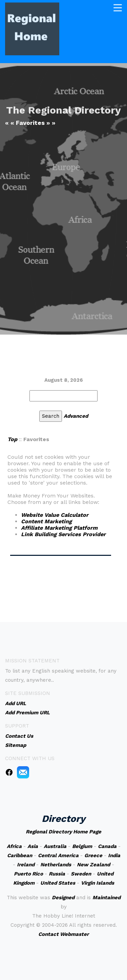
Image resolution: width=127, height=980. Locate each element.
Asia (33, 846)
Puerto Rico (28, 874)
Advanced (76, 416)
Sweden (81, 874)
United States (58, 883)
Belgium (82, 846)
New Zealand (93, 865)
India (114, 855)
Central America (58, 855)
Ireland (26, 865)
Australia (55, 846)
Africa (14, 846)
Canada (107, 846)
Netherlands (56, 865)
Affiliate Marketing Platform (59, 528)
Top (12, 439)
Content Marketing (46, 521)
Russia (57, 874)
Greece (93, 855)
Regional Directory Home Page (63, 832)
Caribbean (20, 855)
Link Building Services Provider (63, 534)
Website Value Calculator (55, 515)
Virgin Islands (98, 883)
